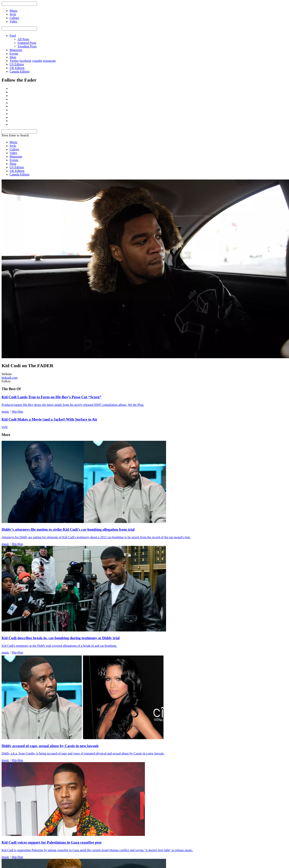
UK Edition (17, 68)
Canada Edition (19, 72)
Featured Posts (27, 43)
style (5, 427)
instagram (49, 61)
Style (13, 146)
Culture (14, 149)
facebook (25, 61)
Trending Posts (27, 46)
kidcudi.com (10, 378)
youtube (37, 61)
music (5, 412)
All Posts (23, 39)
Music (14, 142)
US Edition (17, 64)
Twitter (14, 61)
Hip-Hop (17, 412)
